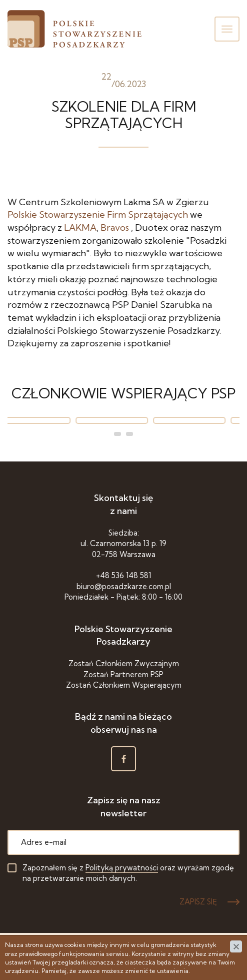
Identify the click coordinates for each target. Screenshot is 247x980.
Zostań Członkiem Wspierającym (124, 685)
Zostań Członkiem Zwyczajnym (124, 663)
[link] (98, 214)
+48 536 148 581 (123, 575)
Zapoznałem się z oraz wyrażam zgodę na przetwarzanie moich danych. (128, 873)
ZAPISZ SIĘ (198, 902)
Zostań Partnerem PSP (123, 674)
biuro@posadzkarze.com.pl (124, 586)
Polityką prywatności (122, 868)
